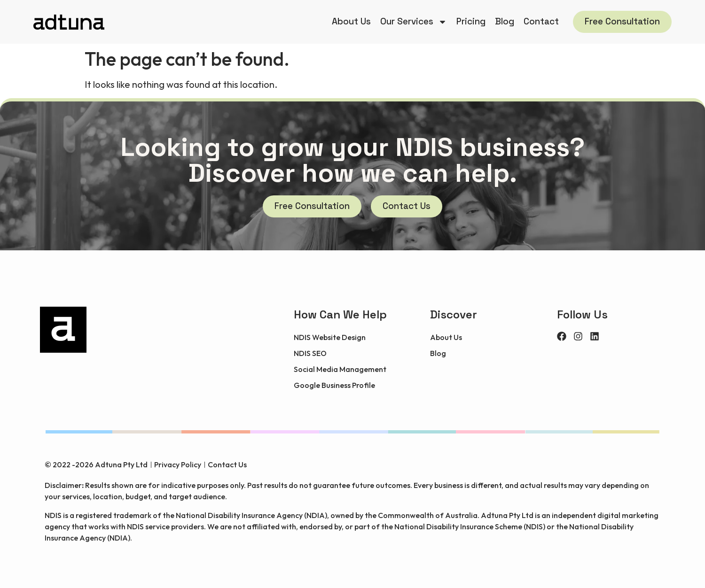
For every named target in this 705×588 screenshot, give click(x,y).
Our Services (414, 22)
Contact (541, 21)
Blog (505, 21)
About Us (351, 21)
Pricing (471, 21)
